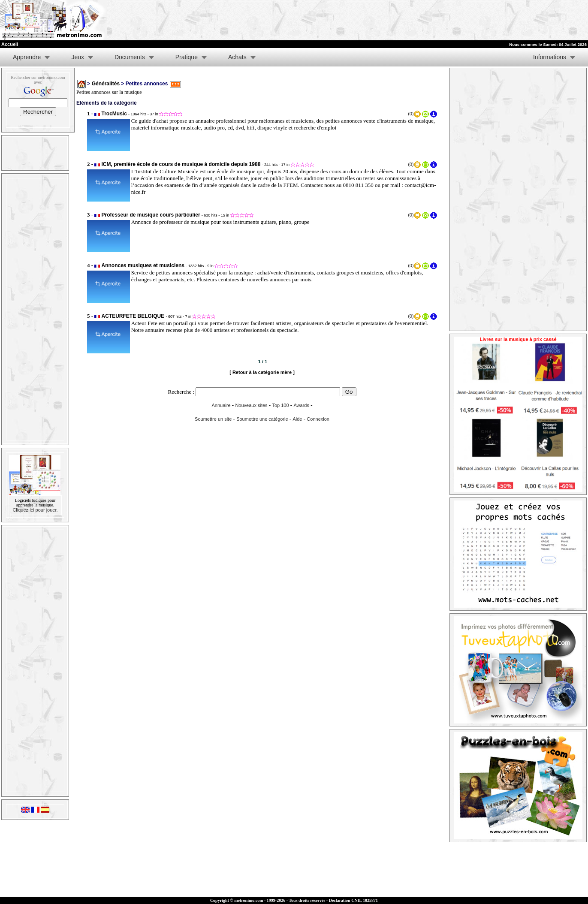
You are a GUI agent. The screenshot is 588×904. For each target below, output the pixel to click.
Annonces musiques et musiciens (143, 265)
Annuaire (221, 405)
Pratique (187, 57)
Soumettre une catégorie (262, 419)
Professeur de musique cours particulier (151, 215)
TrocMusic (114, 114)
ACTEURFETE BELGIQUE (133, 316)
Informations (550, 57)
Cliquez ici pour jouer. (35, 510)
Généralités (106, 84)
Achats (237, 57)
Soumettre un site (213, 419)
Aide (297, 419)
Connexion (318, 419)
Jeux (78, 57)
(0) (411, 114)
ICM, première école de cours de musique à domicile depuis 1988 (181, 164)
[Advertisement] (482, 20)
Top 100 (280, 405)
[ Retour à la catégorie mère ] (262, 372)
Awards (301, 405)
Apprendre (27, 57)
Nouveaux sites (251, 405)
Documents (130, 57)
